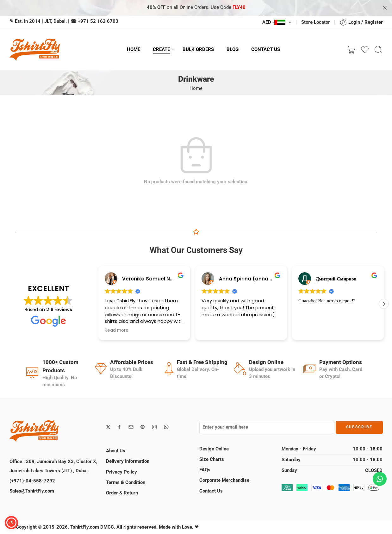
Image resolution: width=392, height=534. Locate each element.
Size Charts (212, 459)
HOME (134, 49)
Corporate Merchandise (224, 480)
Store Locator (316, 22)
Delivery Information (128, 461)
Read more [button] (117, 330)
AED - (274, 22)
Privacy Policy (121, 472)
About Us (116, 451)
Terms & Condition (126, 483)
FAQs (205, 470)
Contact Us (211, 491)
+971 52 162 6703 (98, 21)
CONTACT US (266, 49)
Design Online (214, 449)
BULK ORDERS (198, 49)
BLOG (233, 49)
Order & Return (122, 493)
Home (196, 88)
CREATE (161, 50)
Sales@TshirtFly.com (32, 491)
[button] (384, 304)
